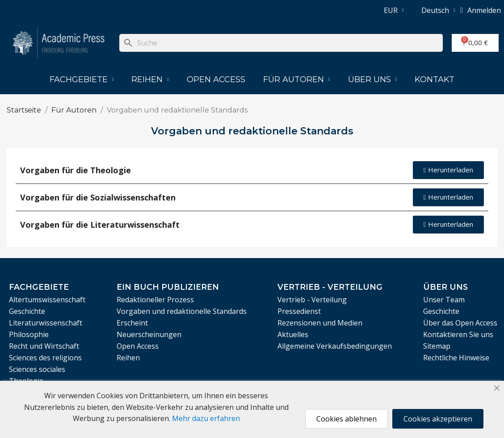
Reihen (150, 79)
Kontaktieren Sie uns (458, 334)
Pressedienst (299, 311)
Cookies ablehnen (346, 419)
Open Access (216, 79)
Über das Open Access (460, 323)
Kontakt (435, 79)
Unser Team (444, 300)
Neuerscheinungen (149, 334)
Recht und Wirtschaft (44, 346)
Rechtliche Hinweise (456, 358)
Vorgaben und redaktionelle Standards (182, 311)
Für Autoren (297, 79)
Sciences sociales (37, 369)
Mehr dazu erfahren (206, 418)
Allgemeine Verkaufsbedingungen (335, 346)
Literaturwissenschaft (46, 323)
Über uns (373, 79)
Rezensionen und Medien (320, 323)
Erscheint (132, 323)
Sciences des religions (45, 358)
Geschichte (27, 311)
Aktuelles (293, 334)
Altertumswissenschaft (47, 300)
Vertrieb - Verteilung (312, 300)
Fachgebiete (82, 79)
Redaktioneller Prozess (155, 300)
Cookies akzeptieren (438, 419)
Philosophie (29, 334)
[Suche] (281, 43)
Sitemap (437, 346)
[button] (448, 170)
